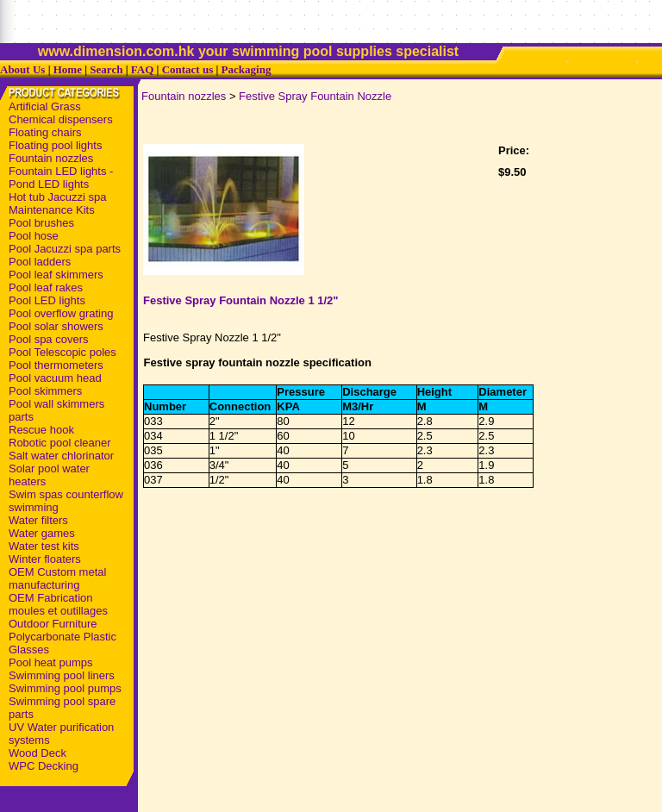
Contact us (188, 69)
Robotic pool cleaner (60, 443)
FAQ (142, 69)
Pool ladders (40, 262)
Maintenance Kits (52, 210)
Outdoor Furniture (53, 624)
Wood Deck (37, 753)
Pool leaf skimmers (56, 275)
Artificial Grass (45, 106)
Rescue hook (41, 430)
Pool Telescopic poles (62, 352)
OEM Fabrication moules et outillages (58, 604)
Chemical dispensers (61, 119)
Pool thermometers (56, 365)
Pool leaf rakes (46, 287)
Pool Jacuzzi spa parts (65, 249)
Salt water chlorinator (61, 456)
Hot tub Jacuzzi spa (57, 197)
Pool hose (34, 236)
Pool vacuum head (55, 378)
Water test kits (44, 546)
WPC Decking (44, 766)
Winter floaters (45, 559)
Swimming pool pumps (65, 688)
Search (106, 69)
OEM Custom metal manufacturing (57, 578)
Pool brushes (41, 223)
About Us (22, 69)
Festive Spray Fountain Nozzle (315, 96)
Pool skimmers (45, 391)
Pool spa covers (49, 339)
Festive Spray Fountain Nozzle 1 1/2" (241, 300)
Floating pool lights (55, 145)
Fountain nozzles (51, 158)
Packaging (247, 69)
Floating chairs (45, 132)
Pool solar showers (56, 326)
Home (68, 69)
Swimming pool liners (62, 675)
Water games (42, 533)
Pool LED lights (47, 300)
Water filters (38, 520)
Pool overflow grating (61, 313)
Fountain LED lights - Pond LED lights (61, 178)
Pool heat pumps (51, 662)
